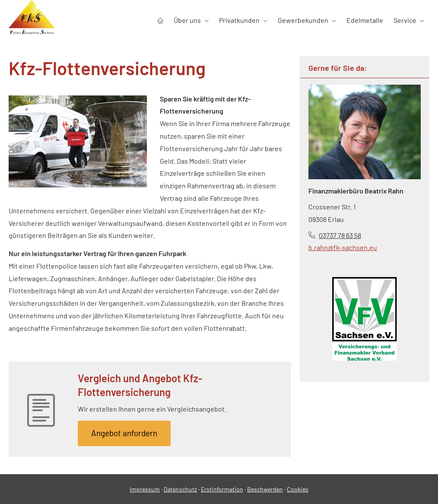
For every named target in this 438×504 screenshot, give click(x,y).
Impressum (145, 489)
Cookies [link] (298, 489)
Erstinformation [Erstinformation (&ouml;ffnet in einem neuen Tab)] (222, 489)
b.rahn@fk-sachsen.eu (343, 247)
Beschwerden (265, 489)
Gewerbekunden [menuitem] (303, 20)
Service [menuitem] (405, 20)
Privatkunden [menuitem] (239, 20)
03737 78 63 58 (340, 235)
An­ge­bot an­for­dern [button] (124, 433)
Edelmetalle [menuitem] (365, 20)
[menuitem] (160, 20)
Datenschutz (180, 489)
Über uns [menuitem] (187, 20)
